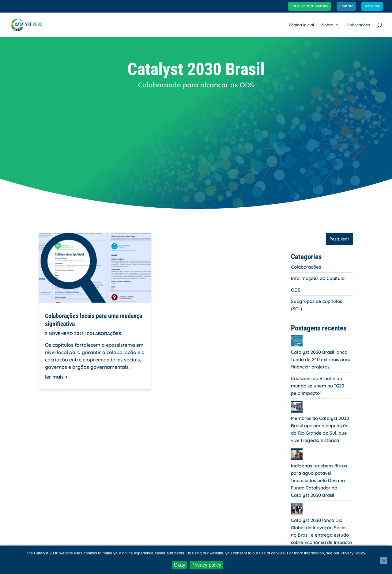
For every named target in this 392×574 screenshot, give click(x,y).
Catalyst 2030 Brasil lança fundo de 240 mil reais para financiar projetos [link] (321, 359)
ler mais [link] (54, 377)
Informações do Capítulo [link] (318, 278)
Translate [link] (372, 6)
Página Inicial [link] (301, 25)
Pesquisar (339, 239)
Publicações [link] (359, 25)
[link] (30, 24)
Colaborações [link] (104, 334)
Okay (179, 565)
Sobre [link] (328, 25)
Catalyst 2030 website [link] (309, 6)
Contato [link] (346, 6)
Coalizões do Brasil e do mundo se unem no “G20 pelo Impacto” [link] (318, 386)
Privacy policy (206, 565)
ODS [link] (296, 290)
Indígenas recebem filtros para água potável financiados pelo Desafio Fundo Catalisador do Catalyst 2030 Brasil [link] (319, 480)
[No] (384, 561)
